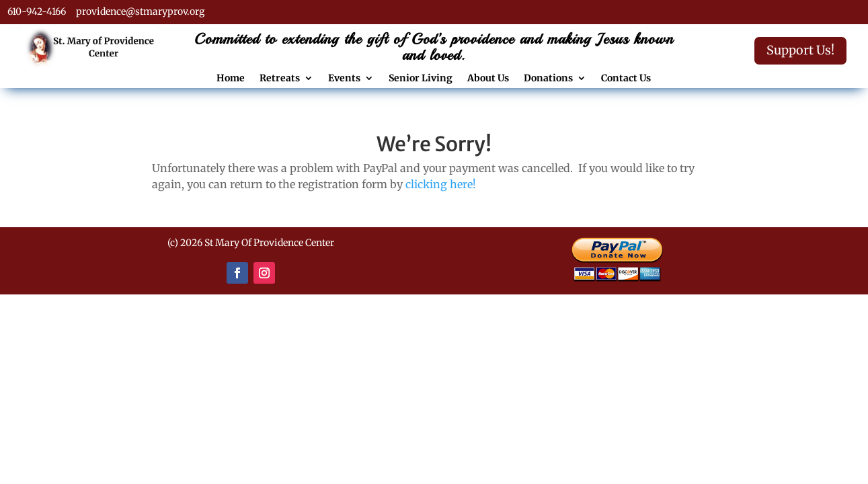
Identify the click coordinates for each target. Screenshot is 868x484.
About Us (488, 79)
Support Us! (800, 50)
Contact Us (626, 79)
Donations (548, 79)
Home (231, 79)
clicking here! (441, 184)
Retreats (280, 79)
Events (344, 79)
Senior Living (421, 79)
